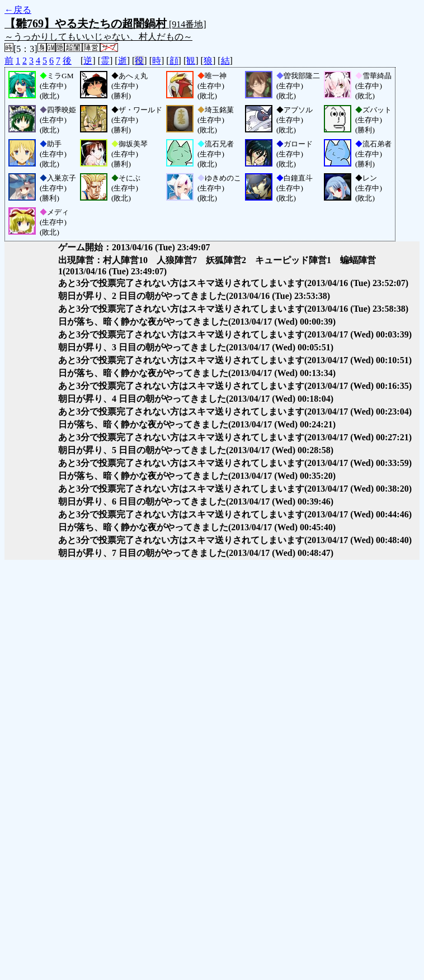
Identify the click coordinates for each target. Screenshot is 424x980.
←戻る (18, 10)
